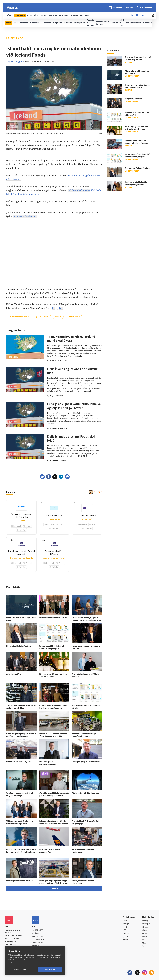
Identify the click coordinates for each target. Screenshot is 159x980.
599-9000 (12, 945)
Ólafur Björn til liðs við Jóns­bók (19, 881)
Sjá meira (54, 889)
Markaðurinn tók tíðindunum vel (86, 793)
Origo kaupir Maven (15, 674)
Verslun (58, 317)
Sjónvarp (126, 937)
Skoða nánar (13, 963)
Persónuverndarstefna (14, 936)
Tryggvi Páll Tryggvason (15, 62)
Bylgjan (145, 937)
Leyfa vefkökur (50, 969)
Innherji (145, 921)
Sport (125, 927)
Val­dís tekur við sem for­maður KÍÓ (54, 618)
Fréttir (125, 921)
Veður (145, 934)
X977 (144, 943)
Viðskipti (126, 924)
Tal (143, 946)
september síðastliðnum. (25, 216)
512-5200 (39, 930)
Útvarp (125, 940)
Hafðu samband (38, 937)
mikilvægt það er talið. (79, 190)
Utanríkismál (44, 317)
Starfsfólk (35, 946)
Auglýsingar (36, 933)
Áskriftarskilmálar (38, 943)
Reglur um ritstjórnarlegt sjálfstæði (15, 931)
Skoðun (126, 934)
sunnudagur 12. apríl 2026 (123, 8)
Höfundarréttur (74, 317)
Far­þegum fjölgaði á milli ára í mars (87, 762)
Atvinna (145, 927)
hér (54, 308)
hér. (61, 308)
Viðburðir (146, 930)
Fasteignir (146, 924)
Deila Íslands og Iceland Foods (20, 317)
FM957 (145, 940)
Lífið (124, 930)
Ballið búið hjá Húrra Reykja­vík (19, 762)
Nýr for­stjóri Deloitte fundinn (18, 646)
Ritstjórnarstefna (38, 940)
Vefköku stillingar (20, 969)
